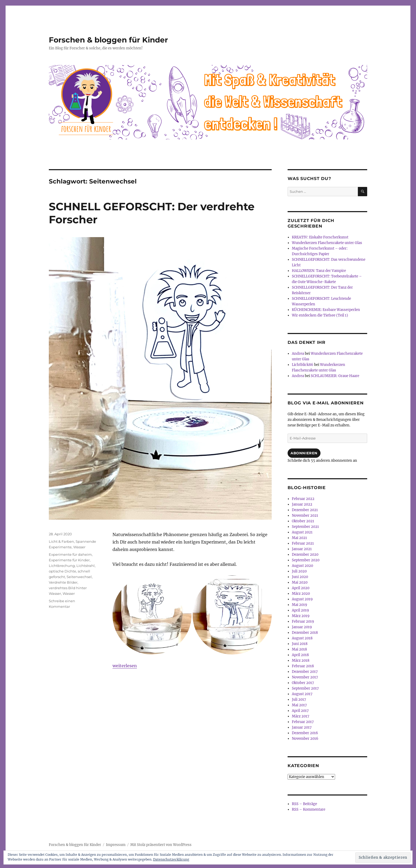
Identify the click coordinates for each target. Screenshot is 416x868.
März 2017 (301, 716)
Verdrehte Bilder (63, 582)
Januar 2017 (302, 727)
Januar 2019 (302, 627)
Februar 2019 (303, 621)
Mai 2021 (299, 538)
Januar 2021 (302, 549)
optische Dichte (62, 571)
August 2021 (302, 532)
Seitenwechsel (79, 577)
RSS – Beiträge (304, 804)
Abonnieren (304, 453)
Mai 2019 (300, 605)
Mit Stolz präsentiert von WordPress (161, 845)
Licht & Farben (61, 541)
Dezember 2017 (305, 672)
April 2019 (300, 610)
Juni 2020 (300, 577)
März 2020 (301, 594)
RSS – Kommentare (309, 809)
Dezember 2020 (305, 555)
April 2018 (300, 655)
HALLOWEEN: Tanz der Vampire (319, 271)
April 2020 (301, 588)
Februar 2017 (303, 722)
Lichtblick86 (303, 365)
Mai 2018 (299, 649)
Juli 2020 (299, 571)
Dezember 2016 (305, 733)
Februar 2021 (303, 543)
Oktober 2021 (303, 521)
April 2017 (300, 711)
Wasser (79, 547)
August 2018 (302, 638)
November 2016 (305, 739)
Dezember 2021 (305, 510)
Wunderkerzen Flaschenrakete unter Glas (327, 243)
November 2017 (305, 677)
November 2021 (305, 516)
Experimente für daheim (70, 554)
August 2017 (302, 694)
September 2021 (305, 527)
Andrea (298, 354)
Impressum (116, 845)
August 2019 (302, 599)
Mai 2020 (300, 582)
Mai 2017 (299, 705)
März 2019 (301, 616)
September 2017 (305, 688)
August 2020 (302, 566)
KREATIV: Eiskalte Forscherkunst (320, 237)
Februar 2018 (303, 666)
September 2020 (306, 560)
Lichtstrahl (86, 566)
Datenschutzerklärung (171, 859)
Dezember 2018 (305, 633)
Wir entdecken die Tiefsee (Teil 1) (320, 315)
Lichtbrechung (62, 566)
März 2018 (301, 660)
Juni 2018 (300, 644)
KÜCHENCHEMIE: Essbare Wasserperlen (326, 310)
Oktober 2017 (303, 683)
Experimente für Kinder (69, 560)
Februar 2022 (303, 499)
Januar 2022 (302, 504)
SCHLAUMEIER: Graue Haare (335, 376)
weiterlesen (125, 666)
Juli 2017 (299, 700)
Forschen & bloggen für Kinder (108, 40)
